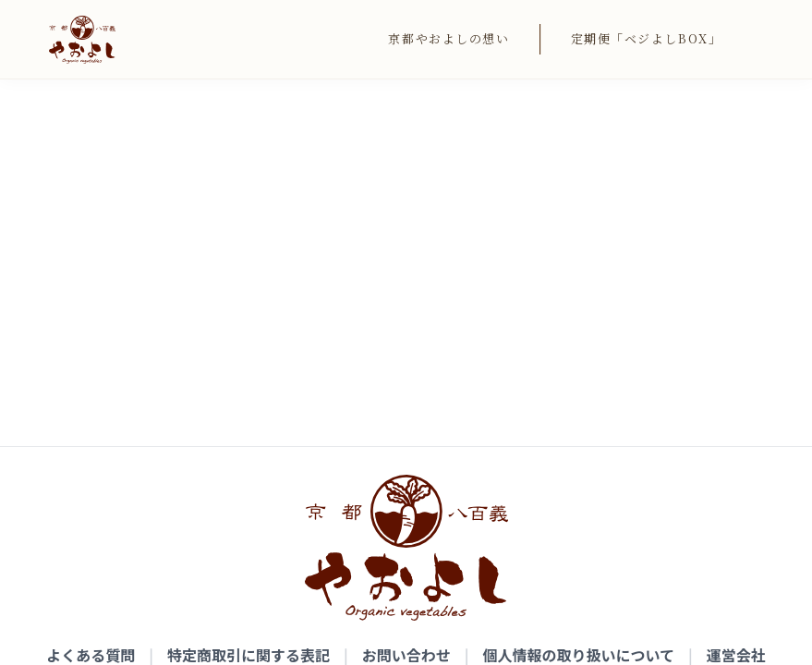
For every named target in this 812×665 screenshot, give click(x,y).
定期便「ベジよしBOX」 (647, 38)
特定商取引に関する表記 (248, 334)
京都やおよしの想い (448, 38)
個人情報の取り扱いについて (579, 334)
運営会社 (736, 334)
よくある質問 (91, 334)
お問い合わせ (406, 334)
